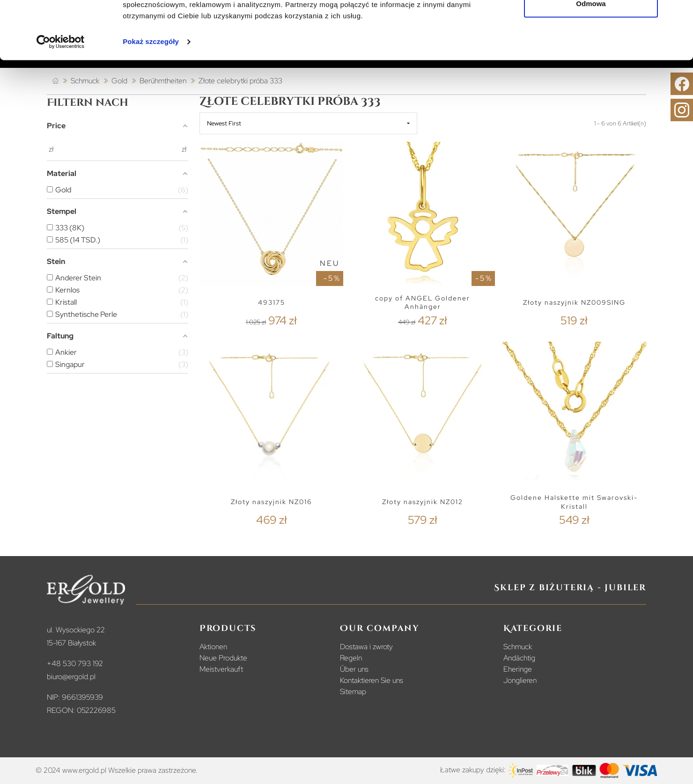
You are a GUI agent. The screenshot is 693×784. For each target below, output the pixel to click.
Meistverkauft (221, 669)
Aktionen (213, 647)
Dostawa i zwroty (366, 647)
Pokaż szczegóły (151, 93)
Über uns (354, 669)
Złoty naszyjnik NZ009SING (574, 302)
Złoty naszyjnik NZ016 (272, 502)
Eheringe (518, 669)
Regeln (351, 658)
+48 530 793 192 (75, 663)
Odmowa (591, 55)
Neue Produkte (223, 658)
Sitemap (353, 692)
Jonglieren (520, 680)
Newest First (224, 123)
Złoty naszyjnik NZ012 (423, 502)
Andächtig (519, 658)
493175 (272, 302)
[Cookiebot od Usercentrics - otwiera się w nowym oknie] (61, 94)
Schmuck (518, 647)
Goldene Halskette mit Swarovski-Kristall (574, 502)
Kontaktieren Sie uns (372, 680)
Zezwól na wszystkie (591, 25)
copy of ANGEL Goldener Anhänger (423, 303)
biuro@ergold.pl (71, 677)
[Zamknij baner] (678, 15)
